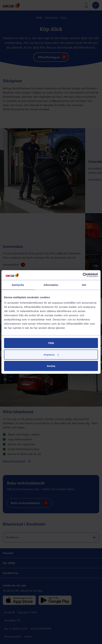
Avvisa (51, 366)
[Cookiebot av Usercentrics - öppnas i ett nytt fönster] (83, 275)
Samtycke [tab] (18, 285)
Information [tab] (51, 285)
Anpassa (51, 354)
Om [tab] (84, 285)
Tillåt (51, 343)
